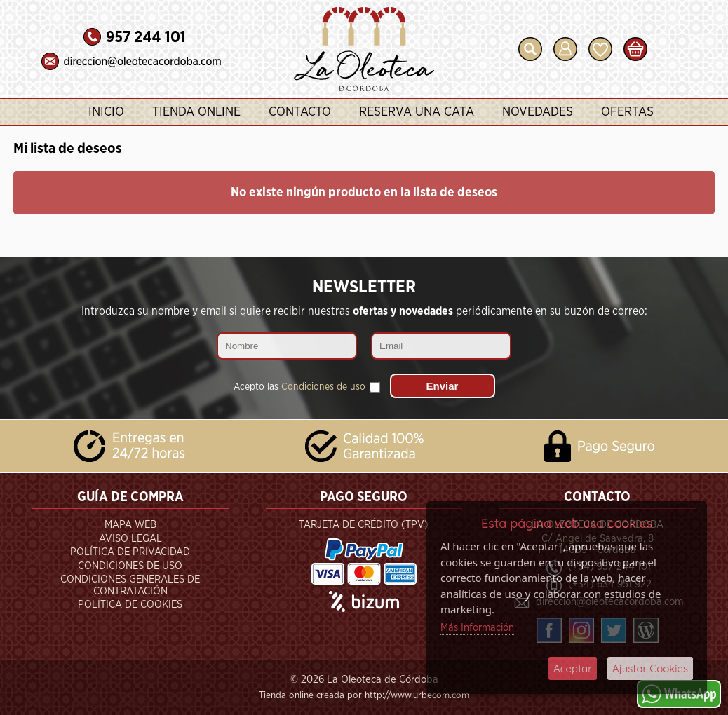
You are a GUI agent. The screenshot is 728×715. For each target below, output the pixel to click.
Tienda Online (196, 112)
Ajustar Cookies (650, 668)
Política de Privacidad (130, 552)
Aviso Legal (130, 539)
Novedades (538, 112)
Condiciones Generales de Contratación (130, 585)
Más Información (477, 628)
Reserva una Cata (417, 112)
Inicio (106, 112)
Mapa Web (130, 525)
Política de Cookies (130, 605)
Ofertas (627, 112)
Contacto (300, 112)
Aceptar (573, 668)
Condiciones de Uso (130, 566)
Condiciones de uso (323, 387)
